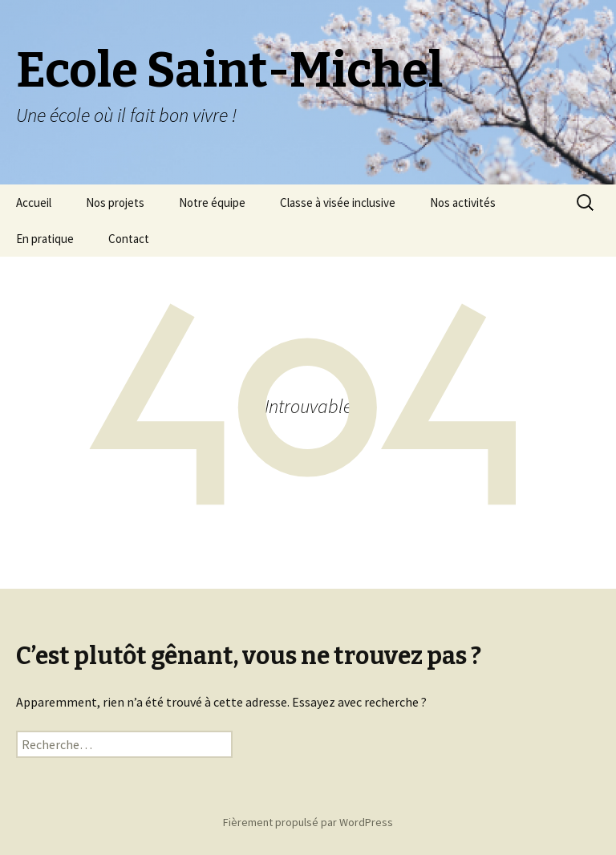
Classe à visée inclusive (338, 203)
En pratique (45, 239)
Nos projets (115, 203)
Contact (129, 239)
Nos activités (463, 203)
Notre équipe (212, 203)
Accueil (34, 203)
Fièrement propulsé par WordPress (308, 822)
